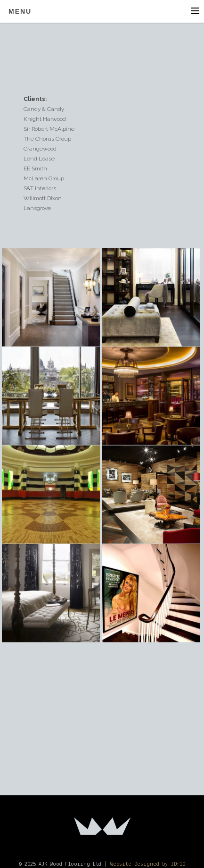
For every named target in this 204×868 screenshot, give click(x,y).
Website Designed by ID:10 (148, 864)
